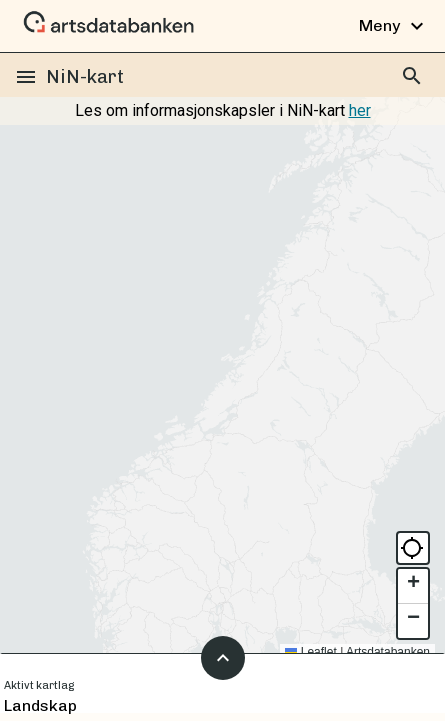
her (360, 110)
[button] (413, 586)
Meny (394, 26)
